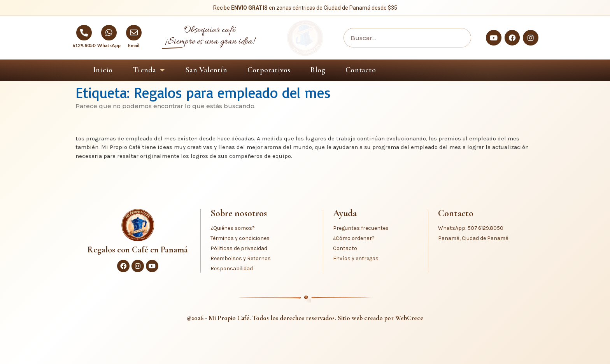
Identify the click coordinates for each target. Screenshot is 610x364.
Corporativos (269, 70)
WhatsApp (109, 45)
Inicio (103, 70)
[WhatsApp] (109, 33)
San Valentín (206, 70)
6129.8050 (84, 45)
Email (134, 45)
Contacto (361, 70)
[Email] (134, 33)
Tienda (149, 70)
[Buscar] (459, 38)
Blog (318, 70)
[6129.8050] (84, 33)
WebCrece (409, 318)
